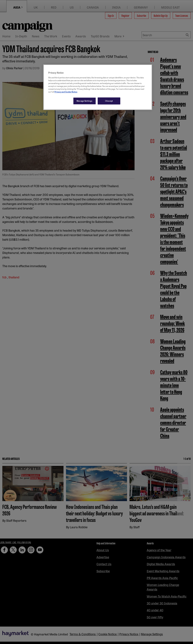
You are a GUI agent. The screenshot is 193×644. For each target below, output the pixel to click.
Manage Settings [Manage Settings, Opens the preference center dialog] (85, 101)
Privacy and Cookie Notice (66, 92)
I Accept (109, 101)
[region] (98, 87)
